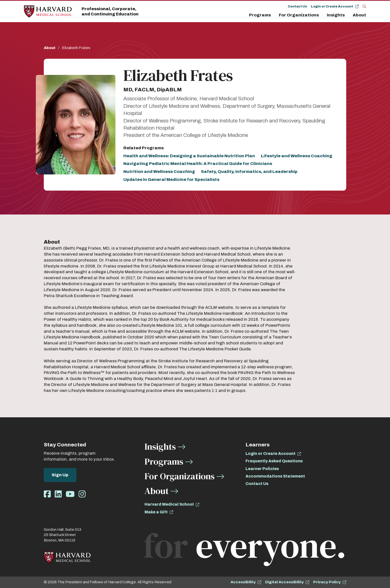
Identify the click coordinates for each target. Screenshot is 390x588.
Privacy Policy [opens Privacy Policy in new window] (327, 582)
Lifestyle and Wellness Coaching (297, 156)
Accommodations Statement (275, 476)
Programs (260, 15)
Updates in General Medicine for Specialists (171, 180)
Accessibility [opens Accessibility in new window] (243, 582)
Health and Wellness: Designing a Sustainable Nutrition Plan (189, 156)
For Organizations (299, 15)
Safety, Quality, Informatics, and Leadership (249, 172)
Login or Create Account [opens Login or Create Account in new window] (270, 454)
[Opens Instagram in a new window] (82, 494)
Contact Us (297, 6)
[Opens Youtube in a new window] (70, 494)
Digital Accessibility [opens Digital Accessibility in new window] (284, 582)
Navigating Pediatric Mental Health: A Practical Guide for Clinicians (198, 164)
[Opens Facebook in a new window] (47, 494)
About (359, 15)
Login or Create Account (332, 6)
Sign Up (60, 475)
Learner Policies (262, 469)
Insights (336, 15)
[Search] (364, 6)
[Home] (48, 12)
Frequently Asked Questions (274, 461)
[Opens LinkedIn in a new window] (58, 494)
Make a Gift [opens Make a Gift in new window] (156, 512)
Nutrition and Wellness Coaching (159, 172)
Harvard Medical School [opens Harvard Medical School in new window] (169, 504)
